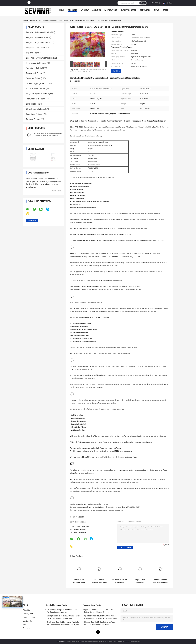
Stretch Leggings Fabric (37, 83)
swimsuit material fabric (82, 510)
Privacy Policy (62, 641)
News (157, 10)
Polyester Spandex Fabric (37, 94)
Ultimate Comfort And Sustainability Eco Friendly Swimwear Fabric (160, 581)
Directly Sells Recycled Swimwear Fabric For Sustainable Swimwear (63, 611)
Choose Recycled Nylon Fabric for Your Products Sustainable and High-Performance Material (100, 624)
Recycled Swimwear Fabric (38, 32)
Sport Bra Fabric (33, 78)
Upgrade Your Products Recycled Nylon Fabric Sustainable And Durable (100, 611)
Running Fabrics (33, 119)
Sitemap (26, 628)
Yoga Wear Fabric (34, 68)
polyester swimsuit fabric (116, 510)
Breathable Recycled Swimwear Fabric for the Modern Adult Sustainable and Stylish (63, 623)
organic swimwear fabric (99, 510)
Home (62, 10)
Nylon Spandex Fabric (36, 89)
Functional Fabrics (34, 114)
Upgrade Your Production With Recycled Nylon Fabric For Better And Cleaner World (101, 617)
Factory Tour (111, 10)
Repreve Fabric (33, 53)
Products (73, 10)
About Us (97, 10)
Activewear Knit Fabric (36, 63)
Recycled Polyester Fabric (37, 43)
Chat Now (154, 3)
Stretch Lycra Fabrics (35, 109)
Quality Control (128, 10)
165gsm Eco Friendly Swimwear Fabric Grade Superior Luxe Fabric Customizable (99, 581)
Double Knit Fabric (34, 73)
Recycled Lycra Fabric (36, 48)
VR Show (85, 10)
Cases (165, 10)
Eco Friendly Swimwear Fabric (51, 20)
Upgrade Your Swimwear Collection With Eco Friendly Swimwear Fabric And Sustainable (140, 581)
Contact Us (145, 10)
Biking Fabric (32, 104)
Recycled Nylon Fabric (36, 37)
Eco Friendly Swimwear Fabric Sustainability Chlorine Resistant (79, 581)
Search (143, 3)
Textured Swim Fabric (36, 99)
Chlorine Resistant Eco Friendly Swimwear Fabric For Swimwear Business (120, 581)
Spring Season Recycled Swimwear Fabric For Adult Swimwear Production (63, 617)
